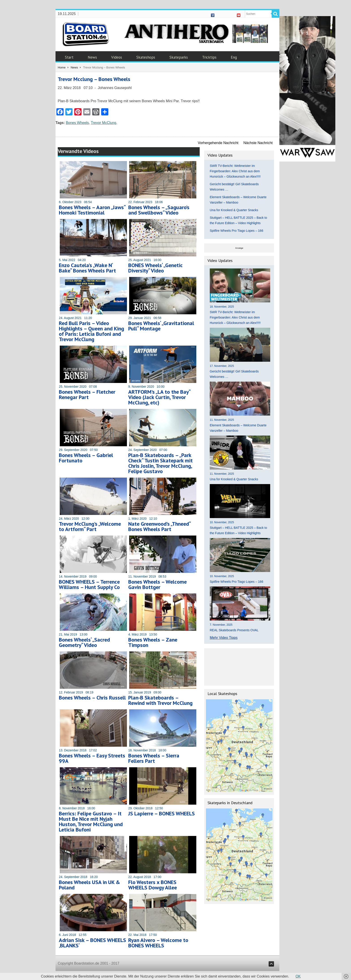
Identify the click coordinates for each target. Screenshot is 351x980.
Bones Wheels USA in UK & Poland (89, 885)
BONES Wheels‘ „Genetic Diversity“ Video (155, 268)
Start (69, 57)
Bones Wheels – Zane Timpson (153, 642)
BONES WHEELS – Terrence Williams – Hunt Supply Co (89, 584)
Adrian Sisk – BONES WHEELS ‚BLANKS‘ (92, 943)
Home (62, 67)
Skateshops (146, 57)
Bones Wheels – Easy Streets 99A (92, 758)
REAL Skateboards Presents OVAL (234, 630)
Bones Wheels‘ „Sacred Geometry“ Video (84, 642)
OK (298, 976)
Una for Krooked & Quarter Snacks (234, 210)
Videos (117, 57)
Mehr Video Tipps (224, 638)
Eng (234, 57)
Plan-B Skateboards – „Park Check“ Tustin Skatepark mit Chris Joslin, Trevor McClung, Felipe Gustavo (161, 463)
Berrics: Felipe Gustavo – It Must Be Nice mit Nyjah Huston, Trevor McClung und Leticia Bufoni (91, 822)
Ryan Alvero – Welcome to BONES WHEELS (158, 943)
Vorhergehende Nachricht (218, 143)
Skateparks (179, 57)
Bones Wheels (77, 123)
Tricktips (209, 57)
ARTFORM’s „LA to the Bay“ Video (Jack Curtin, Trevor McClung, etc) (159, 397)
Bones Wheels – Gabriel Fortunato (86, 458)
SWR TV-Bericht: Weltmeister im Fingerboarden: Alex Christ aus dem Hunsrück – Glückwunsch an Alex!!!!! (235, 171)
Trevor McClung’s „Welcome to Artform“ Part (90, 526)
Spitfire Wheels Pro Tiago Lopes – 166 (236, 231)
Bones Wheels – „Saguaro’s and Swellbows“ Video (159, 210)
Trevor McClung (104, 123)
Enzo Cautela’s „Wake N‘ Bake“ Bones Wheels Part (87, 268)
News (92, 57)
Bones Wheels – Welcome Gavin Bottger (157, 584)
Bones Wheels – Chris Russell (92, 698)
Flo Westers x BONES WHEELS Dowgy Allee (153, 885)
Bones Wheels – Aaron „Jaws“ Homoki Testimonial (92, 210)
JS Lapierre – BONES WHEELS (162, 813)
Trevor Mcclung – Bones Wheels (94, 79)
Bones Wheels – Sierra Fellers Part (154, 758)
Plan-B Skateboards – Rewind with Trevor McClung (160, 700)
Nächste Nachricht (258, 143)
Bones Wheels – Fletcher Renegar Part (87, 394)
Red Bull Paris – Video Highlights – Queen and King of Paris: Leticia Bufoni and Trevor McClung (91, 331)
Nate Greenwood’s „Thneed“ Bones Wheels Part (159, 526)
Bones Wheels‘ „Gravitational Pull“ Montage (161, 326)
